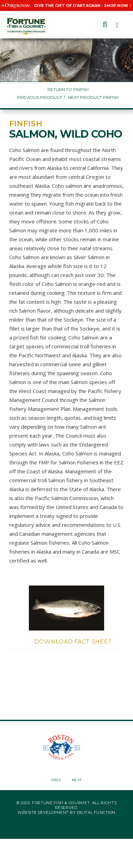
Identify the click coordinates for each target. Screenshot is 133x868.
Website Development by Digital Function (66, 812)
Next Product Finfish (93, 97)
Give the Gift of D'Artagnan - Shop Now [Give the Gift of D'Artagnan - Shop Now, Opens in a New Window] (83, 5)
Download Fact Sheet (73, 642)
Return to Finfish (68, 89)
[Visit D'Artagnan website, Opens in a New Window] (16, 5)
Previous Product (40, 97)
